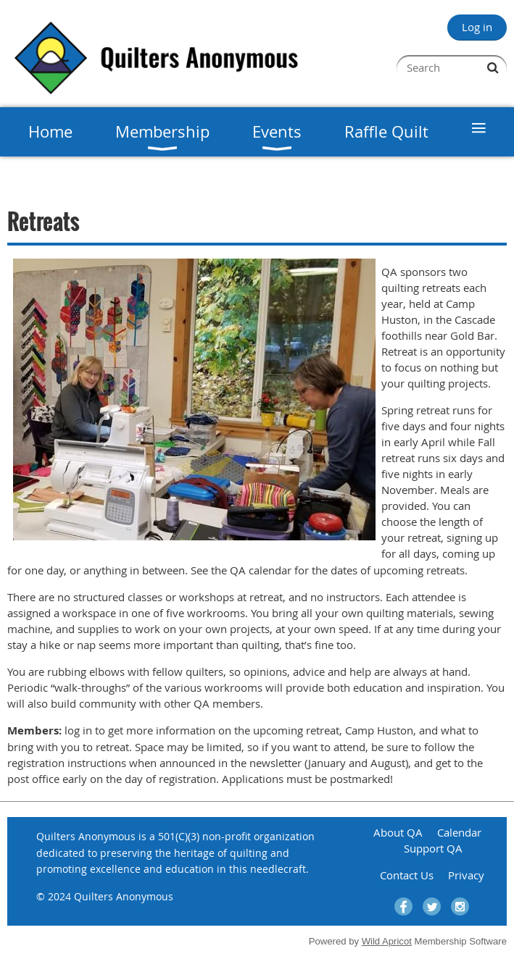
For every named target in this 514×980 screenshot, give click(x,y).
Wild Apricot (387, 941)
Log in (477, 27)
